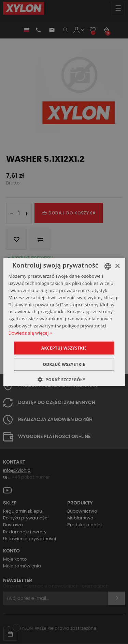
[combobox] (108, 267)
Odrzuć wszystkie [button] (64, 364)
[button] (64, 379)
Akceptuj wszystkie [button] (64, 348)
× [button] (117, 266)
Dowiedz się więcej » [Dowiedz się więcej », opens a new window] (30, 333)
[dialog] (64, 322)
